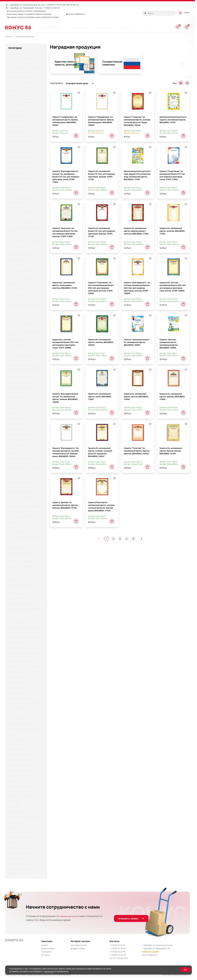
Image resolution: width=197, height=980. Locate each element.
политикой (49, 971)
